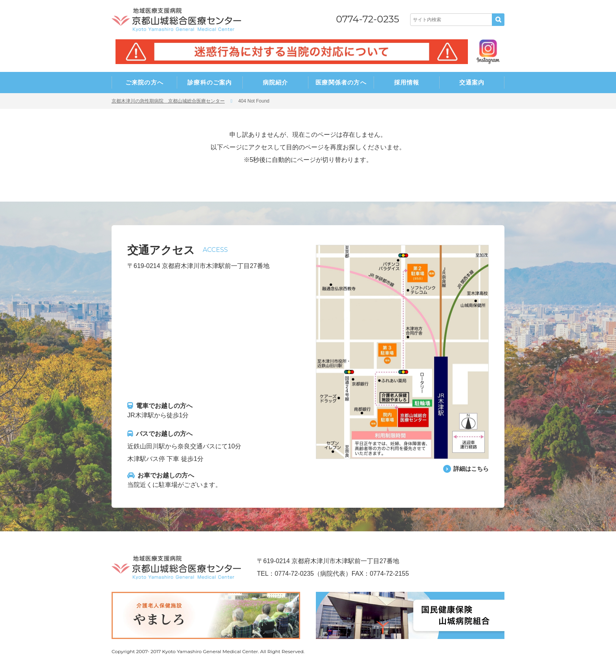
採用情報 (407, 82)
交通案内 (472, 82)
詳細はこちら (470, 469)
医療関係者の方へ (341, 82)
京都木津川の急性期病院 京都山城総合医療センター (168, 101)
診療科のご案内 (210, 82)
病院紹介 (276, 82)
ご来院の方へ (144, 82)
